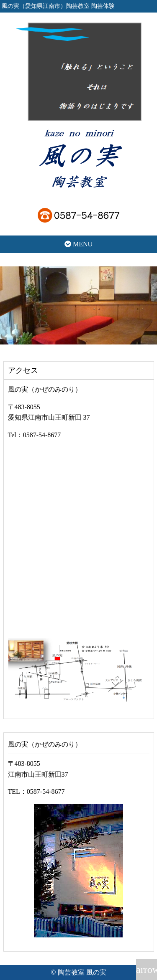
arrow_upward (147, 970)
